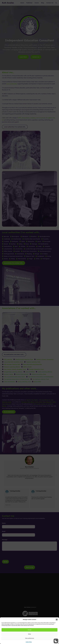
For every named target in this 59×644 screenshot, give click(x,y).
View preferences (29, 638)
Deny (29, 634)
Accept (29, 630)
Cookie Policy (29, 642)
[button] (57, 620)
